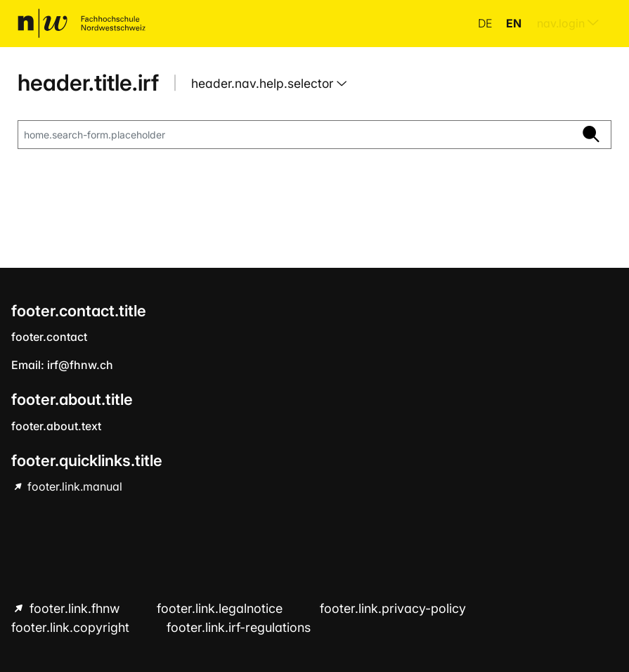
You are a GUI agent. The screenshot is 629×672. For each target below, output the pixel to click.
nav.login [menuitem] (568, 23)
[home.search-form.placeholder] (295, 135)
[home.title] (82, 23)
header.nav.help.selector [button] (264, 83)
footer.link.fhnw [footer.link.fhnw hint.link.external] (74, 608)
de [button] (486, 23)
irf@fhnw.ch (80, 365)
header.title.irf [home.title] (88, 83)
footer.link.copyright (72, 627)
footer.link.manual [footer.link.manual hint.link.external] (73, 486)
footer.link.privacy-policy (393, 608)
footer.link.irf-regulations (239, 627)
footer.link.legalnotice (221, 608)
